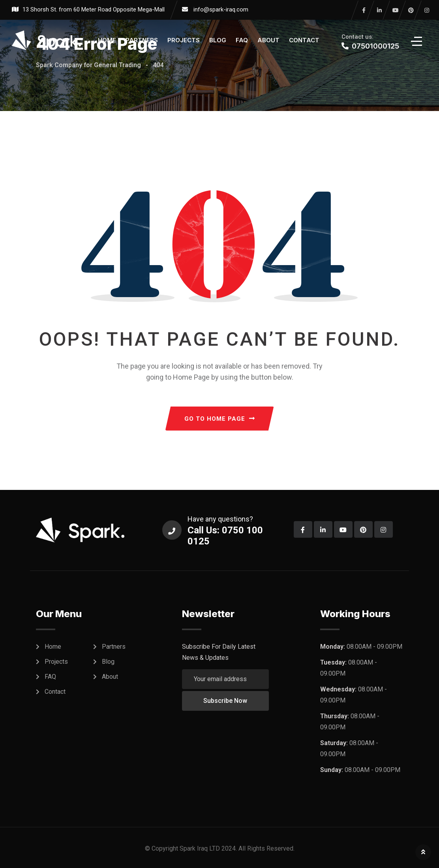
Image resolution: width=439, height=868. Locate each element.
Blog (218, 40)
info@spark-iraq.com (221, 9)
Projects (184, 40)
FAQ (242, 40)
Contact (304, 40)
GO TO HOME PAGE (220, 419)
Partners (142, 40)
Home (107, 40)
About (268, 40)
